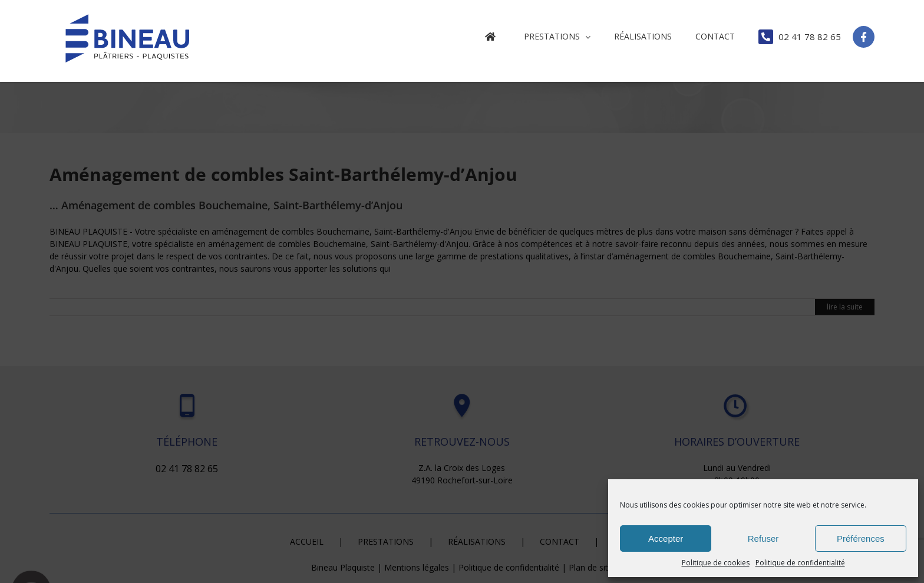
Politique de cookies (716, 563)
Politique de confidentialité (800, 563)
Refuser (763, 538)
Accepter (666, 538)
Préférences (861, 538)
